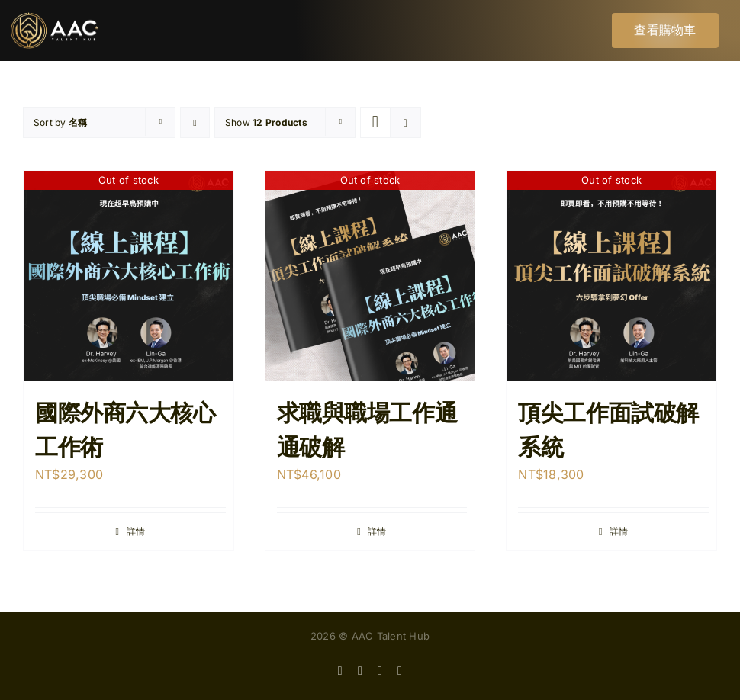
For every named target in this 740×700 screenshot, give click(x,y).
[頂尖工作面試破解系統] (611, 276)
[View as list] (405, 122)
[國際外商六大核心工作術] (129, 276)
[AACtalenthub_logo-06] (55, 18)
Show (266, 122)
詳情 (136, 531)
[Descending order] (195, 122)
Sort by (60, 122)
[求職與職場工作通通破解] (370, 276)
